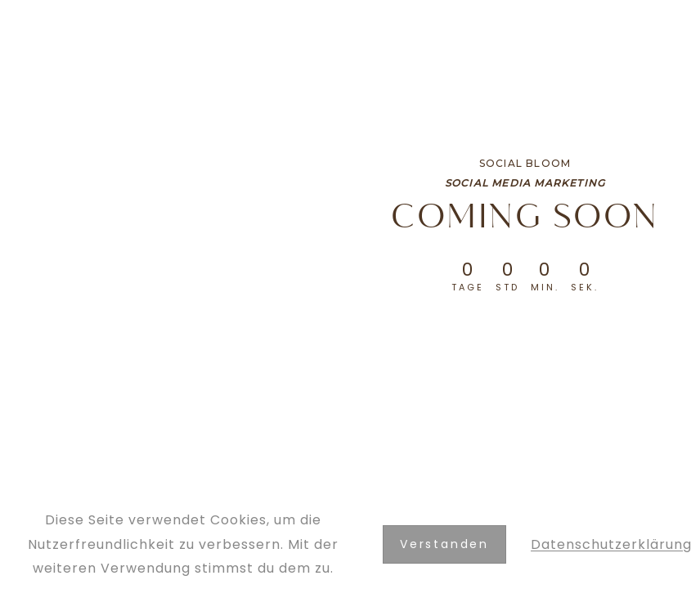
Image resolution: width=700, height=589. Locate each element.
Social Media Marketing (525, 183)
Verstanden (444, 544)
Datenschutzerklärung (611, 544)
